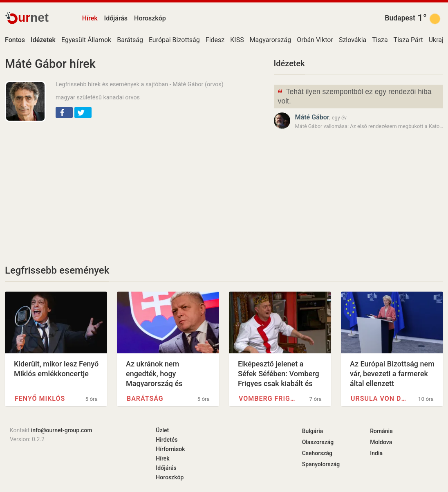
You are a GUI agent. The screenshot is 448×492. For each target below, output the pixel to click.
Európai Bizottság (174, 40)
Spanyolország (321, 464)
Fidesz (215, 40)
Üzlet (162, 430)
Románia (381, 431)
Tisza (380, 40)
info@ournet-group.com (62, 430)
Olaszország (318, 442)
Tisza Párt (408, 40)
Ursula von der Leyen (380, 399)
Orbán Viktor (315, 40)
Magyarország (271, 40)
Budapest (400, 18)
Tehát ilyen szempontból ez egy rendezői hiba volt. (354, 96)
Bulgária (313, 431)
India (376, 453)
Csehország (317, 453)
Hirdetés (167, 440)
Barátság (130, 40)
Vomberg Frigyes (268, 399)
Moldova (381, 442)
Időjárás (116, 18)
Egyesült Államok (86, 40)
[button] (64, 112)
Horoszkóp (150, 18)
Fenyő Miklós (40, 399)
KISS (237, 40)
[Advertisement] (134, 187)
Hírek (90, 18)
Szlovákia (353, 40)
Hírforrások (170, 449)
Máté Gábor (312, 117)
